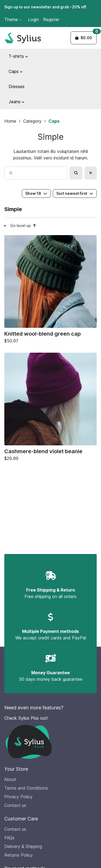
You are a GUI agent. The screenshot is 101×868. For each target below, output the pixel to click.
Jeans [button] (17, 102)
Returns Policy (19, 855)
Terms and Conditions (26, 788)
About (10, 779)
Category (32, 121)
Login (33, 19)
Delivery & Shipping (23, 846)
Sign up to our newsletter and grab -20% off (45, 7)
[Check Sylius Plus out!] (50, 737)
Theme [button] (13, 19)
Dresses (17, 86)
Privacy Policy (18, 797)
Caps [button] (16, 71)
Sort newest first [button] (75, 193)
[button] (84, 38)
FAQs (9, 838)
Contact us (15, 805)
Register (51, 19)
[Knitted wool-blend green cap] (50, 291)
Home (10, 121)
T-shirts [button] (18, 56)
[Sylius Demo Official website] (23, 38)
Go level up (23, 226)
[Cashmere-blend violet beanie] (50, 408)
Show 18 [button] (36, 193)
